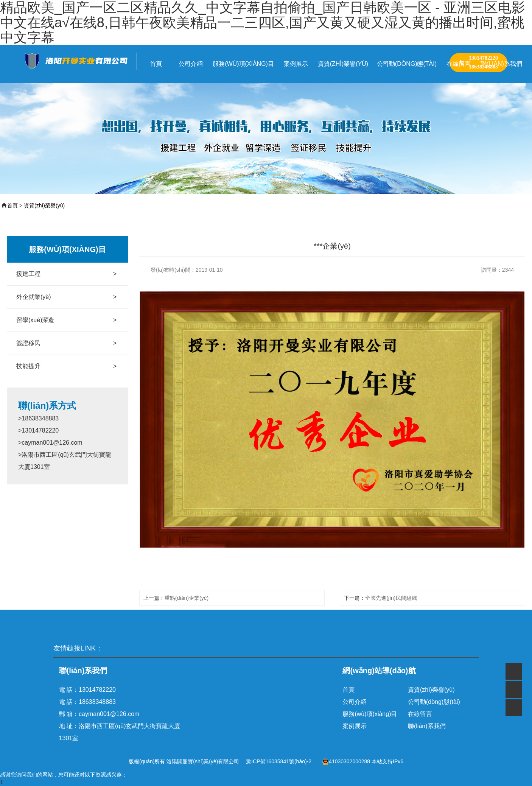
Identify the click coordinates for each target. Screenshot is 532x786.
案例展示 (355, 726)
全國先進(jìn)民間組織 (391, 598)
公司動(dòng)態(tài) (434, 702)
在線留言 (420, 714)
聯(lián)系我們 (427, 726)
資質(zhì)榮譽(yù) (44, 205)
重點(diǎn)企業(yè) (187, 598)
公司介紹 (355, 702)
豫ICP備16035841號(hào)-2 (279, 761)
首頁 (12, 205)
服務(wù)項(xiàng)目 (370, 714)
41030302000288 (346, 761)
